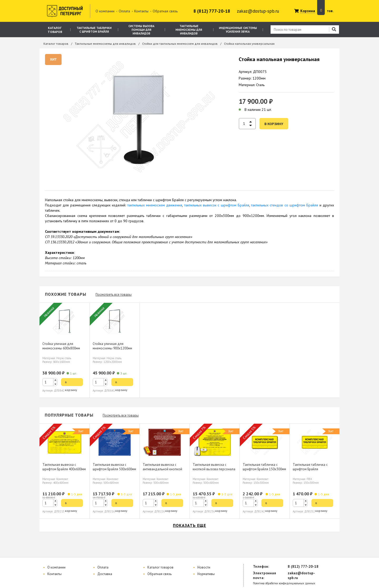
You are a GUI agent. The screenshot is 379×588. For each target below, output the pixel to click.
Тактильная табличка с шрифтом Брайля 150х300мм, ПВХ (310, 469)
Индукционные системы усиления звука (238, 30)
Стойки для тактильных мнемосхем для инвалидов (180, 44)
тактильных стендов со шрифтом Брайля (285, 205)
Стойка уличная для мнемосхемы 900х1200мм (112, 346)
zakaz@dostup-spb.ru (258, 11)
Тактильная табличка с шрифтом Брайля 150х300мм (264, 467)
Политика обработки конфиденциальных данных (284, 583)
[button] (55, 380)
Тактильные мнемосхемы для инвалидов (189, 30)
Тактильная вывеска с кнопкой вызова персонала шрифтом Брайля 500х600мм (214, 469)
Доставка (105, 574)
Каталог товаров (55, 30)
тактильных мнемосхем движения (155, 205)
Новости (204, 567)
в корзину (274, 124)
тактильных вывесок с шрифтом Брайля (217, 205)
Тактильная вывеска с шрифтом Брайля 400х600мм (64, 467)
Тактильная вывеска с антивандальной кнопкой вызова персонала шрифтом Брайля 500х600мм (164, 471)
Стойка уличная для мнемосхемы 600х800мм (61, 346)
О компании (105, 11)
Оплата (124, 11)
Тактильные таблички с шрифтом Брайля (94, 30)
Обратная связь (165, 11)
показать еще (189, 525)
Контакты (141, 11)
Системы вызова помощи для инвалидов (141, 30)
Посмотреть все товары (114, 295)
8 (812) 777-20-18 (212, 11)
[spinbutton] (50, 382)
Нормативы (206, 574)
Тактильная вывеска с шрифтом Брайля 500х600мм (114, 467)
